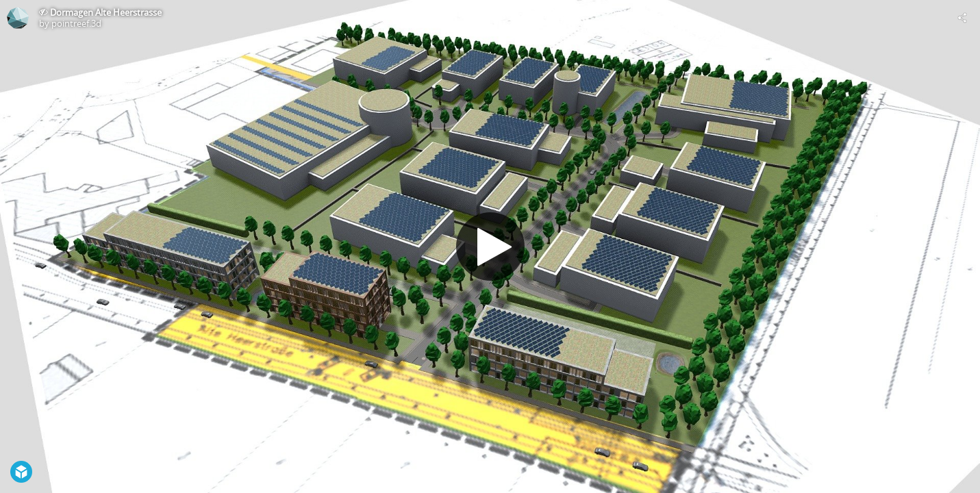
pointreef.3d (76, 23)
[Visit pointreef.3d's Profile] (18, 18)
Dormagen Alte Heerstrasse (106, 12)
